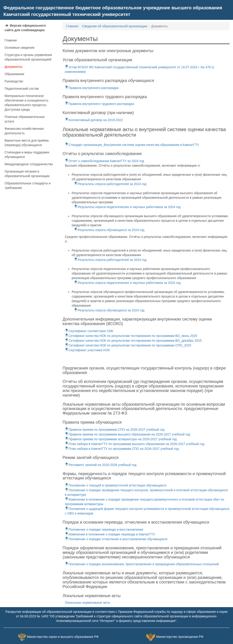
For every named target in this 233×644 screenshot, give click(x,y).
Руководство (14, 81)
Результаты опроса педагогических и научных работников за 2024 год (127, 207)
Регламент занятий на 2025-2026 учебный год (101, 465)
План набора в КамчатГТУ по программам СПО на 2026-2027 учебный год (122, 449)
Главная (11, 40)
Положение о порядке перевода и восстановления (104, 529)
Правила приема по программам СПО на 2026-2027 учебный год (115, 430)
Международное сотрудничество (29, 164)
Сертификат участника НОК (87, 350)
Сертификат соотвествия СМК (89, 331)
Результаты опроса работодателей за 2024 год (110, 184)
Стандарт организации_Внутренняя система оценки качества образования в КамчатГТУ (132, 145)
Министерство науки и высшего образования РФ (63, 637)
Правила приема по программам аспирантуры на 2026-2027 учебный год (121, 439)
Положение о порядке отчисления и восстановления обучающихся (116, 539)
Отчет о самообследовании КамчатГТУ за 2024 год (104, 161)
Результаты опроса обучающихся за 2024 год (109, 230)
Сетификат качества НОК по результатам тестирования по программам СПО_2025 (128, 345)
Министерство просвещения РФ (180, 637)
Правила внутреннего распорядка (92, 88)
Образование (14, 74)
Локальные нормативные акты (87, 603)
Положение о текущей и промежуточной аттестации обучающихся (116, 485)
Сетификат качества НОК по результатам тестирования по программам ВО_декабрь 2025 (133, 341)
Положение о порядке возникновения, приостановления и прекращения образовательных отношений (142, 564)
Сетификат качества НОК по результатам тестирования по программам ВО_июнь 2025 (131, 336)
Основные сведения (19, 48)
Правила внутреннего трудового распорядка (99, 104)
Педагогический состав (22, 89)
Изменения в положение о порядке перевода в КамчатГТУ (110, 534)
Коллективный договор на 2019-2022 (94, 120)
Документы (14, 67)
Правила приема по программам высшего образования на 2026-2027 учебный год (127, 434)
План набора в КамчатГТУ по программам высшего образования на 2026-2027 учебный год (135, 444)
